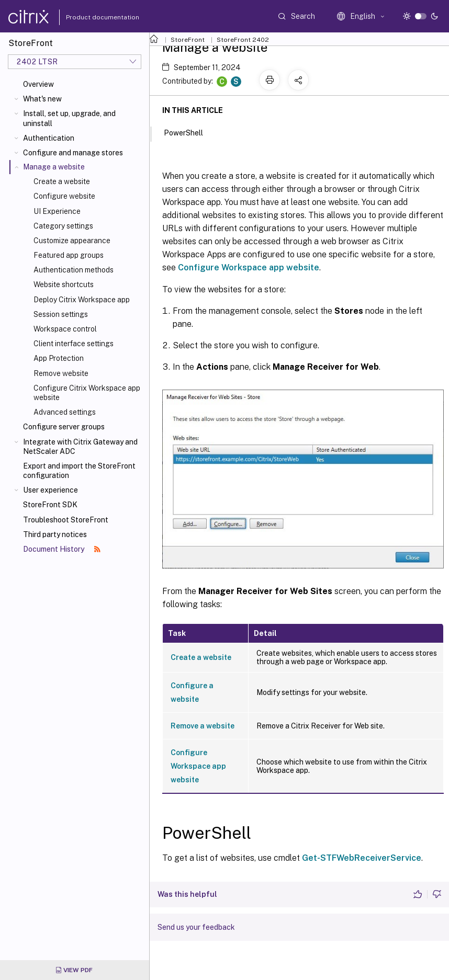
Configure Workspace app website (249, 267)
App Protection (59, 358)
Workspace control (65, 329)
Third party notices (55, 534)
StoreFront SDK (50, 505)
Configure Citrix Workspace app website (87, 393)
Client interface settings (74, 344)
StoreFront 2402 (243, 40)
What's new (42, 99)
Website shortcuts (64, 284)
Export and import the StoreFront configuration (79, 471)
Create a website (62, 181)
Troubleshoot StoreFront (66, 520)
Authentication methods (74, 270)
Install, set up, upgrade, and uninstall (69, 118)
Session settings (61, 314)
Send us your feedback (196, 927)
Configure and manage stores (73, 153)
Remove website (61, 373)
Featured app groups (69, 255)
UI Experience (57, 211)
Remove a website (203, 726)
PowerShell (189, 132)
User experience (50, 490)
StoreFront (188, 40)
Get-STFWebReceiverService (362, 858)
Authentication (49, 138)
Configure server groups (64, 427)
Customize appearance (72, 241)
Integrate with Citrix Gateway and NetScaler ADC (80, 447)
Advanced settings (65, 412)
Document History (62, 549)
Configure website (64, 196)
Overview (38, 84)
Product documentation (89, 17)
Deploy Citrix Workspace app (82, 300)
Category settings (63, 226)
